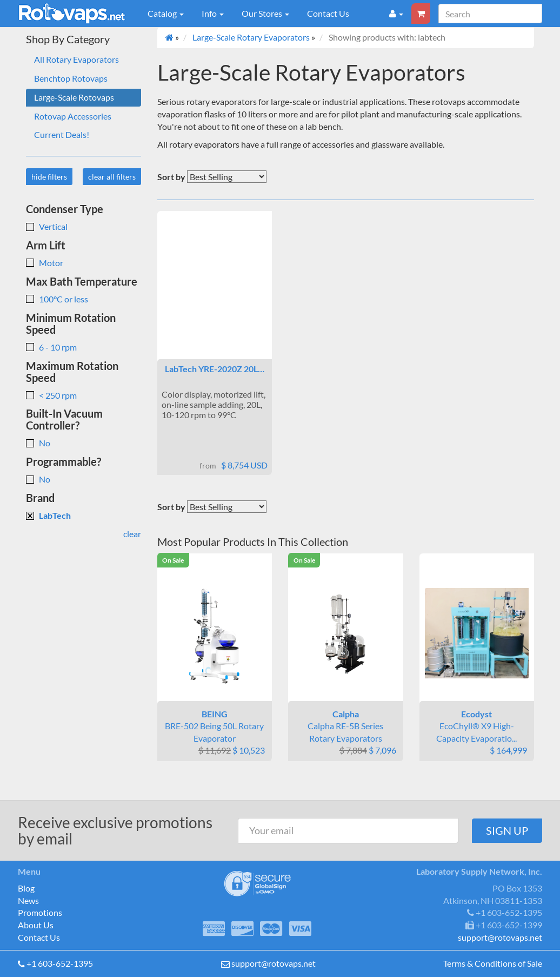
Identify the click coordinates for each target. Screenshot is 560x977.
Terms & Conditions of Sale (493, 963)
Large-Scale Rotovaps (74, 97)
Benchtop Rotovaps (71, 78)
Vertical (47, 226)
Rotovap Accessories (73, 116)
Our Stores (265, 13)
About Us (36, 925)
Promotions (40, 912)
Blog (26, 888)
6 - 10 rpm (51, 347)
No (38, 443)
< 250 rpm (51, 395)
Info (213, 13)
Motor (45, 263)
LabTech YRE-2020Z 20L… (215, 369)
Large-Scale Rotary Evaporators (251, 37)
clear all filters (112, 177)
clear (132, 534)
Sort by (171, 177)
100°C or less (57, 299)
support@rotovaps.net (274, 963)
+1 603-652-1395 (60, 963)
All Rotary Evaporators (76, 59)
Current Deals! (62, 134)
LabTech (48, 515)
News (28, 900)
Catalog (166, 13)
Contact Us (328, 13)
